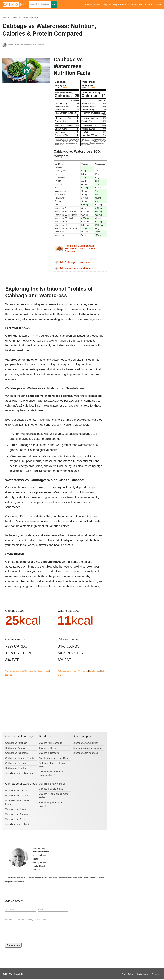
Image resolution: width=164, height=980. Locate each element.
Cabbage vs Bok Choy (16, 768)
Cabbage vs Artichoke (16, 743)
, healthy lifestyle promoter (26, 45)
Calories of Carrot (48, 748)
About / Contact (142, 974)
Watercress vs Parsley (16, 791)
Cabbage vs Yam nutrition (85, 743)
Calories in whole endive (51, 789)
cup (47, 671)
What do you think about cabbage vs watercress (26, 920)
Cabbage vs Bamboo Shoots (20, 758)
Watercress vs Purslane (17, 814)
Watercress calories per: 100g (70, 671)
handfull (92, 671)
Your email (42, 910)
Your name (10, 910)
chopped (9, 675)
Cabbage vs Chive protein (85, 753)
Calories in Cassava (49, 753)
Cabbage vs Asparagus (17, 753)
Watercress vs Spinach (17, 809)
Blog (115, 5)
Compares (107, 5)
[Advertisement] (26, 111)
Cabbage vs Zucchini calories (87, 748)
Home (5, 18)
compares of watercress (24, 824)
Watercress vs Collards (17, 796)
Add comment (13, 945)
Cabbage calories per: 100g (16, 671)
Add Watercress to (76, 268)
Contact (157, 5)
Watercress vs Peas (15, 819)
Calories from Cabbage (50, 743)
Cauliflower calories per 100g (53, 758)
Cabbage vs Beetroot (16, 763)
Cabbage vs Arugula (15, 748)
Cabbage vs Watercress (31, 18)
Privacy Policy (127, 974)
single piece (40, 671)
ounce (31, 671)
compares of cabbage (23, 773)
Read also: (81, 249)
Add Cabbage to (75, 262)
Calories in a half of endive (52, 784)
